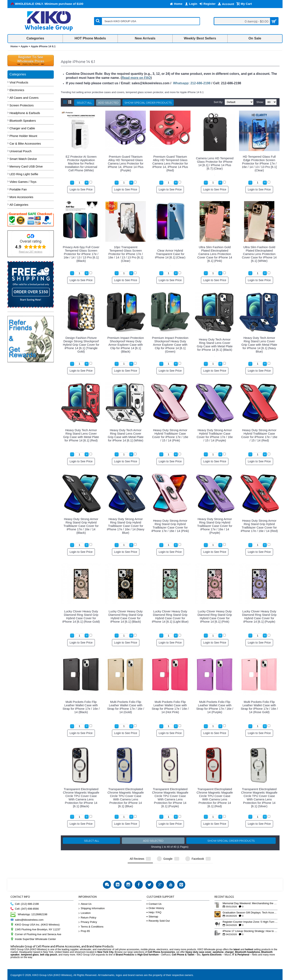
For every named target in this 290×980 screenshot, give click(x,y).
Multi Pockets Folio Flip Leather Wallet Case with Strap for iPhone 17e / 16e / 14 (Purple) (215, 707)
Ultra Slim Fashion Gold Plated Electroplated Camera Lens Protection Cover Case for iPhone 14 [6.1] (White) (259, 254)
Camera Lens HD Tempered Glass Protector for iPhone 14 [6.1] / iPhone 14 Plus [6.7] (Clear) (215, 163)
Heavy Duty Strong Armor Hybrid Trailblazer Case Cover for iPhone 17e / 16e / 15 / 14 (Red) (259, 435)
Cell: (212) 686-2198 (25, 894)
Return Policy (87, 908)
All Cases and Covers (24, 98)
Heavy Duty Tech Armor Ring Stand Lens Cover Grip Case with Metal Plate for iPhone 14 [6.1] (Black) (215, 344)
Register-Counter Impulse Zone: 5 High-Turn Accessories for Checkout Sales (250, 912)
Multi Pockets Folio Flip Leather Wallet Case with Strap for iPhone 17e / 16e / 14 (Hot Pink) (170, 707)
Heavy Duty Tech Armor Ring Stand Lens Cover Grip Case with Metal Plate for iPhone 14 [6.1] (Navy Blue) (259, 345)
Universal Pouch (20, 151)
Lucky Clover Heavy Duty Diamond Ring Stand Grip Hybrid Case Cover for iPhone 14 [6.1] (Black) (126, 616)
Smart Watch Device (23, 159)
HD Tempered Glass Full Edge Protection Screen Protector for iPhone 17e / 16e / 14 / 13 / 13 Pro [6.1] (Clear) (259, 163)
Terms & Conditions (91, 917)
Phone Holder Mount (23, 136)
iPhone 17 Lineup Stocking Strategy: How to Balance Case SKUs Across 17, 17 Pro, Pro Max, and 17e (250, 921)
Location (85, 903)
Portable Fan (18, 189)
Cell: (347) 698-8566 (25, 899)
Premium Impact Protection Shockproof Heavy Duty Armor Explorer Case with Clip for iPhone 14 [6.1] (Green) (170, 345)
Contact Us (154, 894)
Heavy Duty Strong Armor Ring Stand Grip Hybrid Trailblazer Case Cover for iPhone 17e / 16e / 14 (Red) (259, 526)
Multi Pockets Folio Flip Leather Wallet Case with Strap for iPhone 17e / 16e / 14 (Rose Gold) (259, 707)
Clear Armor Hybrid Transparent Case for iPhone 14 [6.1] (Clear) (170, 254)
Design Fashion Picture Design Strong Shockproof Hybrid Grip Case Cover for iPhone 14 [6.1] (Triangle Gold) (81, 345)
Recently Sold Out (158, 911)
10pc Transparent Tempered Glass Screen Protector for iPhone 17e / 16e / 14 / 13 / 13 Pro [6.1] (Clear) (126, 254)
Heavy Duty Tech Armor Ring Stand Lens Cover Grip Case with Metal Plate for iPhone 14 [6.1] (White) (126, 435)
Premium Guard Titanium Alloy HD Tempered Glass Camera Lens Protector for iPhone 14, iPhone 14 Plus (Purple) (126, 163)
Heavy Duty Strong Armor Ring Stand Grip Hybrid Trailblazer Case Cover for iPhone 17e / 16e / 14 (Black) (81, 526)
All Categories (19, 205)
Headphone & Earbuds (25, 113)
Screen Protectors (22, 105)
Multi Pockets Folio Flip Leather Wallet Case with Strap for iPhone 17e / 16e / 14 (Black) (81, 707)
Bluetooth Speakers (23, 121)
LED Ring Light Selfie (24, 174)
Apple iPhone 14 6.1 (43, 46)
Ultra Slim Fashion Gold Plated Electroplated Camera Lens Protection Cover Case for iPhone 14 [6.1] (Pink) (215, 254)
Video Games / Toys (23, 182)
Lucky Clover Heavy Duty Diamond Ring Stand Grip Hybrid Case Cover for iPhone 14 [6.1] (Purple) (259, 616)
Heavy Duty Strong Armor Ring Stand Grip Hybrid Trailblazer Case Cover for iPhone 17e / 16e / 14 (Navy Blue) (126, 526)
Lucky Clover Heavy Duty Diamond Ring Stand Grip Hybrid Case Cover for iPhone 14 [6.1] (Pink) (215, 616)
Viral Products (19, 82)
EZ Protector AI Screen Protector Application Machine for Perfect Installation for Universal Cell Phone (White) (81, 163)
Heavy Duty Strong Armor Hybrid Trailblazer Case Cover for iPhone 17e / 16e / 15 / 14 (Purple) (215, 435)
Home (14, 46)
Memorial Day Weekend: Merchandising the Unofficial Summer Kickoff (250, 893)
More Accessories (21, 197)
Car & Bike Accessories (25, 143)
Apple (24, 46)
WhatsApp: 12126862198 (29, 904)
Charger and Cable (22, 128)
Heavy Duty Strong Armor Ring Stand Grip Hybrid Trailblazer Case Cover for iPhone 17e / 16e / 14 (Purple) (215, 526)
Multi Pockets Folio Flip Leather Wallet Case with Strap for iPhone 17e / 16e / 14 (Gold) (126, 707)
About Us (85, 894)
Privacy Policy (88, 912)
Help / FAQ (154, 902)
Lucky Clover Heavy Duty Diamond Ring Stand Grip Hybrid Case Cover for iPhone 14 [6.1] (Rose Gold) (81, 616)
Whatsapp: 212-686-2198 (192, 83)
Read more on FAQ (136, 78)
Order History (155, 898)
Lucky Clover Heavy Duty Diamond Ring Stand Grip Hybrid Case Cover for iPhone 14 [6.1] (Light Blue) (170, 616)
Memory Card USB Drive (26, 166)
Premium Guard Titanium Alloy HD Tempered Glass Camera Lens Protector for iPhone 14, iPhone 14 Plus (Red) (170, 163)
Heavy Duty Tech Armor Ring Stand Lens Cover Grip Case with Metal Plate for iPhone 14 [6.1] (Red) (81, 435)
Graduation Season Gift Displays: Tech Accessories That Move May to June (250, 902)
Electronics (17, 90)
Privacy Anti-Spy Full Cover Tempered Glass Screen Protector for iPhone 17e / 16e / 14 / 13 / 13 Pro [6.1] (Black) (81, 254)
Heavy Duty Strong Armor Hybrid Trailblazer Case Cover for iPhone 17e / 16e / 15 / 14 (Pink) (170, 435)
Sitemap (152, 906)
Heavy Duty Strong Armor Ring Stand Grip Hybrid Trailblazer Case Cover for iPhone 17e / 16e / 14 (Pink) (170, 526)
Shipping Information (92, 898)
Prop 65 (84, 921)
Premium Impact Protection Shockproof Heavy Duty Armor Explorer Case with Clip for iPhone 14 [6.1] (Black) (126, 345)
